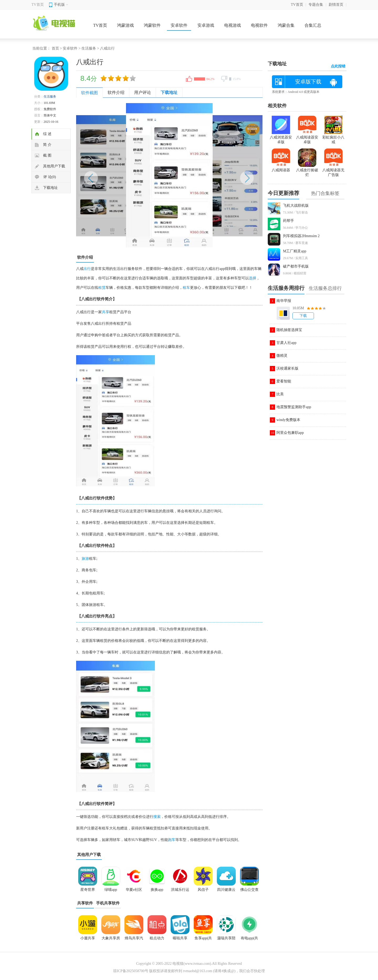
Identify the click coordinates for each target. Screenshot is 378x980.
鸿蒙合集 (286, 25)
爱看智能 (284, 381)
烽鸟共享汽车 (134, 940)
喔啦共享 (180, 938)
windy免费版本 (288, 420)
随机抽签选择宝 (289, 330)
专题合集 (316, 5)
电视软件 (259, 25)
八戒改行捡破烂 (307, 170)
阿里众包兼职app (290, 433)
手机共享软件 (108, 903)
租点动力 (157, 938)
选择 (253, 278)
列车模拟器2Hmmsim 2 (301, 236)
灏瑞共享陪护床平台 (226, 940)
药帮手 (288, 221)
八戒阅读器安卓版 (307, 137)
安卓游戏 (206, 25)
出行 (87, 269)
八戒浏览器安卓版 (281, 137)
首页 (55, 48)
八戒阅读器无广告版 (333, 170)
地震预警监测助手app (294, 407)
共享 (106, 312)
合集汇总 (313, 25)
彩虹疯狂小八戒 (333, 137)
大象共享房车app (111, 940)
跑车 (172, 840)
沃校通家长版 (287, 368)
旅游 (85, 559)
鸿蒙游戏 (125, 25)
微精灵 (282, 356)
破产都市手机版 (296, 266)
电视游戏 (233, 25)
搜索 (157, 817)
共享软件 (85, 903)
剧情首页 (336, 5)
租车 (186, 288)
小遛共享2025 (88, 940)
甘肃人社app (286, 343)
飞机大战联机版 (296, 206)
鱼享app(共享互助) (203, 940)
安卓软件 (179, 25)
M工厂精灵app (295, 251)
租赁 (102, 288)
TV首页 (38, 5)
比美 (280, 394)
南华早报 (284, 301)
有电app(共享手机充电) (250, 940)
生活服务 (89, 48)
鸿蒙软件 (152, 25)
